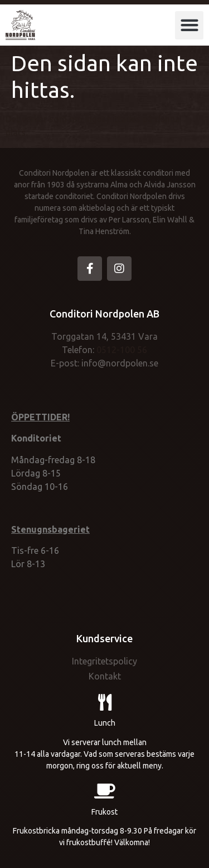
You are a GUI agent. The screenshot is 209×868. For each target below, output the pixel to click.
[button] (189, 25)
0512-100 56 (122, 350)
